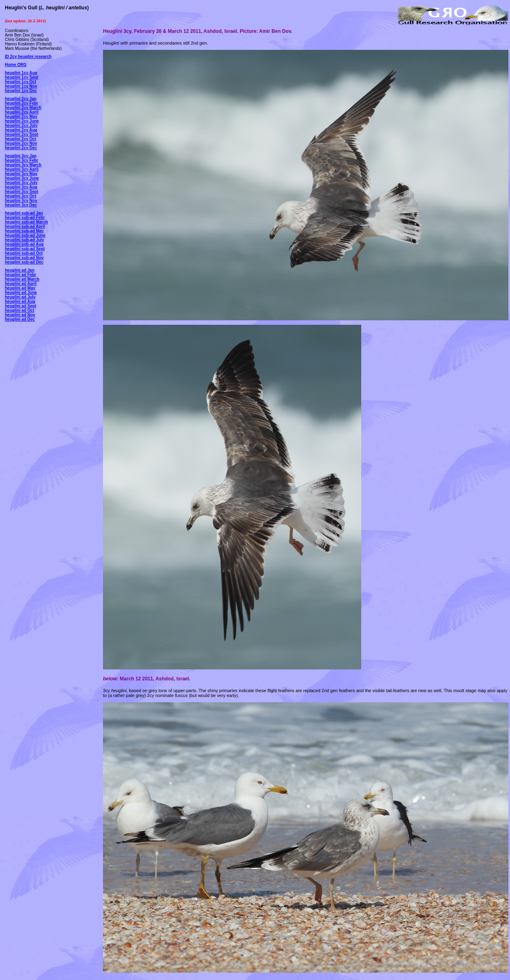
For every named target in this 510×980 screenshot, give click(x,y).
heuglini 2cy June (22, 121)
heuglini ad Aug (20, 301)
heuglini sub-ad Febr (25, 218)
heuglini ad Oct (19, 310)
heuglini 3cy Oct (20, 196)
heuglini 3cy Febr (21, 160)
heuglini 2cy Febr (21, 103)
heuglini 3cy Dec (21, 205)
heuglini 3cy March (23, 165)
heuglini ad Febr (20, 275)
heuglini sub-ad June (25, 235)
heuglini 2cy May (21, 117)
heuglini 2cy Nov (21, 143)
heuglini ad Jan (20, 270)
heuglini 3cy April (22, 169)
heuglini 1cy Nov (21, 86)
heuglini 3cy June (22, 178)
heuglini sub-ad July (25, 240)
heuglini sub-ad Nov (24, 258)
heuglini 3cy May (21, 174)
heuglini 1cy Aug (21, 73)
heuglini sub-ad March (26, 222)
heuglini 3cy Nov (21, 201)
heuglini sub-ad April (25, 226)
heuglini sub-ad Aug (24, 244)
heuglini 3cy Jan (21, 156)
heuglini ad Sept (20, 306)
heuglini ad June (21, 293)
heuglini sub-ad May (24, 231)
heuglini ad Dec (20, 319)
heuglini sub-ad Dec (24, 262)
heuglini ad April (21, 284)
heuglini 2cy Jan (21, 99)
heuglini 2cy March (23, 108)
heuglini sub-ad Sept (25, 249)
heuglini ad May (20, 288)
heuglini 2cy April (22, 112)
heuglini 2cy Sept (21, 134)
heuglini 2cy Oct (20, 139)
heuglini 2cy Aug (21, 130)
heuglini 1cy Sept (21, 77)
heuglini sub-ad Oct (24, 253)
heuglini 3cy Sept (21, 192)
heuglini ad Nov (20, 315)
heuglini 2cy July (21, 125)
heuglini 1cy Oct (20, 82)
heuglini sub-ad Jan (24, 213)
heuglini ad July (20, 297)
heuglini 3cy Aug (21, 187)
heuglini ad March (22, 279)
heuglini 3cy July (21, 183)
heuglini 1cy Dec (21, 91)
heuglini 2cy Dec (21, 148)
